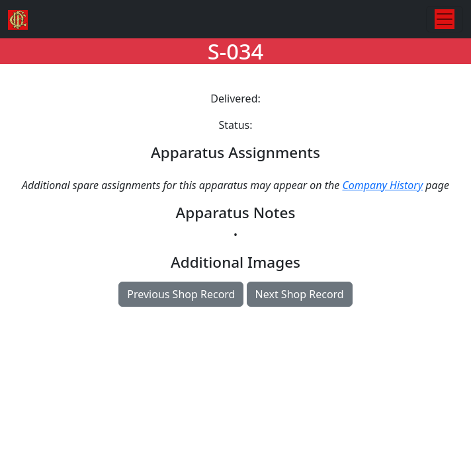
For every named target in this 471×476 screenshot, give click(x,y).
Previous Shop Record (181, 294)
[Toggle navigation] (445, 19)
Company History (382, 185)
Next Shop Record (300, 294)
